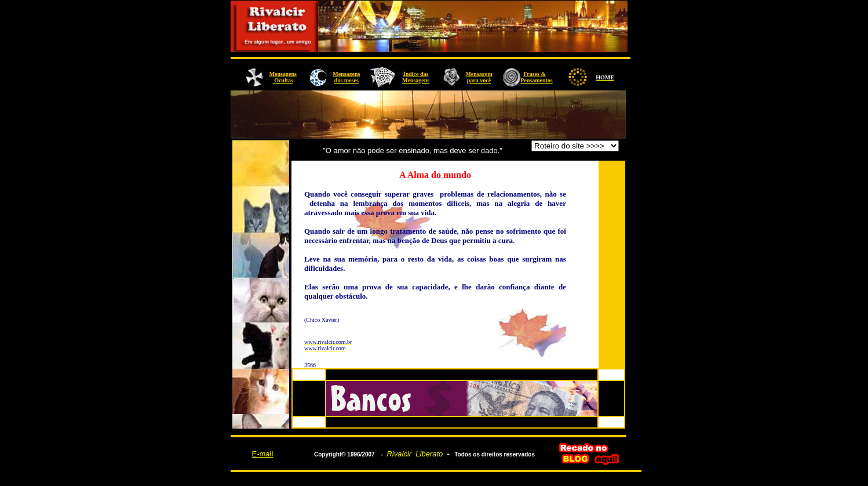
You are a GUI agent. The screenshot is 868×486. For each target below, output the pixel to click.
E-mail (262, 454)
